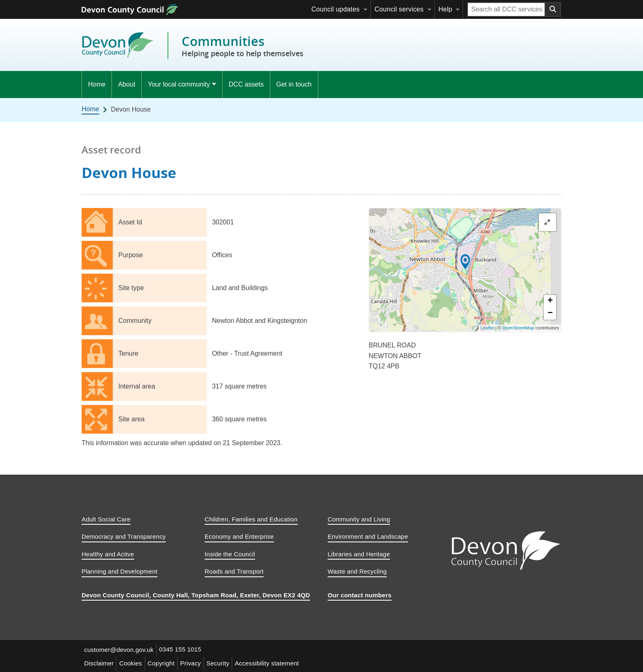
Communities (243, 46)
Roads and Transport (234, 571)
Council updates (335, 9)
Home (97, 84)
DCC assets (246, 84)
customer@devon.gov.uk (120, 650)
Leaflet (487, 328)
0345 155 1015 (182, 650)
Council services (399, 9)
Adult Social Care (106, 519)
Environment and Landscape (368, 536)
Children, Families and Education (251, 519)
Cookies (133, 662)
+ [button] (550, 301)
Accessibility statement (275, 662)
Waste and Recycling (357, 571)
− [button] (550, 313)
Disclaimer (100, 662)
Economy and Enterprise (239, 536)
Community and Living (359, 519)
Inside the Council (230, 554)
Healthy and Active (108, 554)
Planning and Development (120, 571)
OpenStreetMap (518, 328)
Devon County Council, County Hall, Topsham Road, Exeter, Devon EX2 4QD (196, 595)
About (127, 84)
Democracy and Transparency (124, 536)
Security (224, 662)
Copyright (165, 662)
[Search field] (506, 9)
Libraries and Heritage (359, 554)
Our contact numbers (360, 595)
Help (445, 9)
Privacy (196, 662)
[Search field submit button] (553, 9)
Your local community (179, 84)
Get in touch (294, 84)
